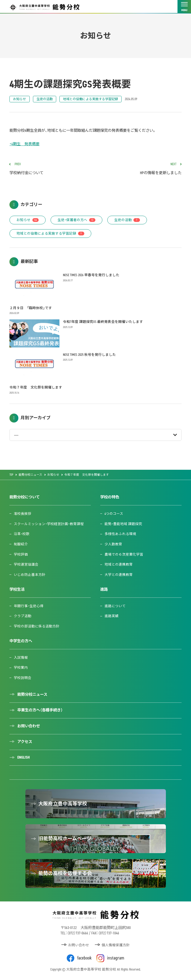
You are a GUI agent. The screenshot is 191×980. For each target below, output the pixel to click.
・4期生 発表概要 (24, 144)
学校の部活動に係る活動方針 (37, 626)
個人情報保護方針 (116, 945)
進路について (115, 606)
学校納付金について (51, 169)
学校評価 (21, 554)
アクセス (25, 742)
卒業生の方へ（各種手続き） (40, 710)
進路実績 (112, 616)
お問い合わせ (29, 726)
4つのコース (114, 514)
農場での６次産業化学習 (124, 554)
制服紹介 (21, 544)
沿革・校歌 (22, 534)
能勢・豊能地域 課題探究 (123, 524)
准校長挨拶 (23, 514)
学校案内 (21, 668)
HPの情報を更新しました (140, 169)
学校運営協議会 (26, 564)
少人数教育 (113, 544)
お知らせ (19, 99)
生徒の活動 (45, 99)
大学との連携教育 (119, 575)
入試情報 (21, 658)
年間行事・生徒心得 (29, 606)
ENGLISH (24, 757)
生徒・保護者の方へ (76, 220)
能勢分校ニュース (32, 695)
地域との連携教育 (119, 564)
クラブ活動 (23, 616)
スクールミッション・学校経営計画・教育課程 (49, 524)
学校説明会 (23, 678)
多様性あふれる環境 (120, 534)
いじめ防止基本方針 (30, 575)
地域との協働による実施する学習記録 (91, 99)
